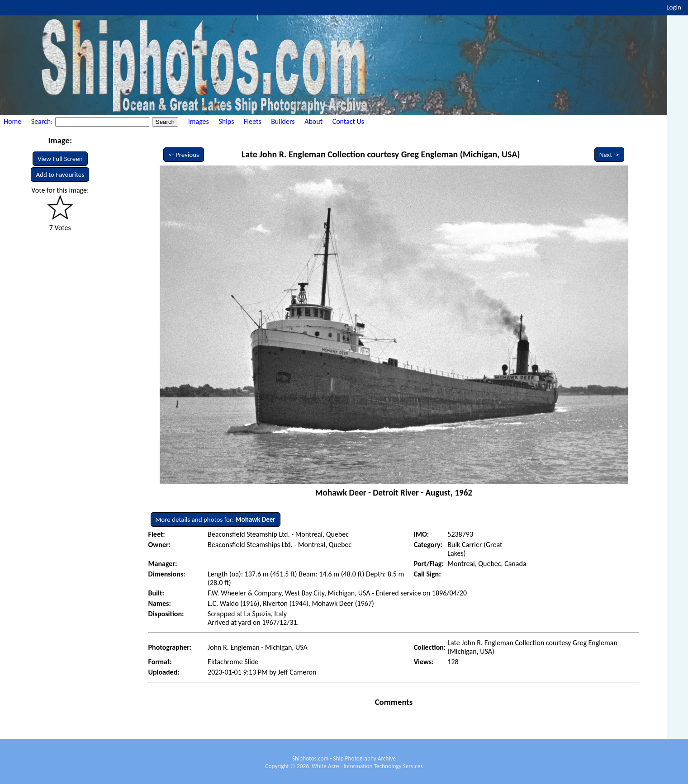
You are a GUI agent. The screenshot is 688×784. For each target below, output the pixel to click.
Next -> (609, 155)
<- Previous (184, 155)
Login (674, 7)
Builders (283, 121)
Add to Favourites (60, 175)
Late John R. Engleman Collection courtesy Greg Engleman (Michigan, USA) (381, 154)
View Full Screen (60, 159)
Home (12, 121)
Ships (226, 121)
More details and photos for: (216, 520)
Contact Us (348, 121)
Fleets (252, 121)
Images (199, 121)
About (313, 121)
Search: (43, 121)
